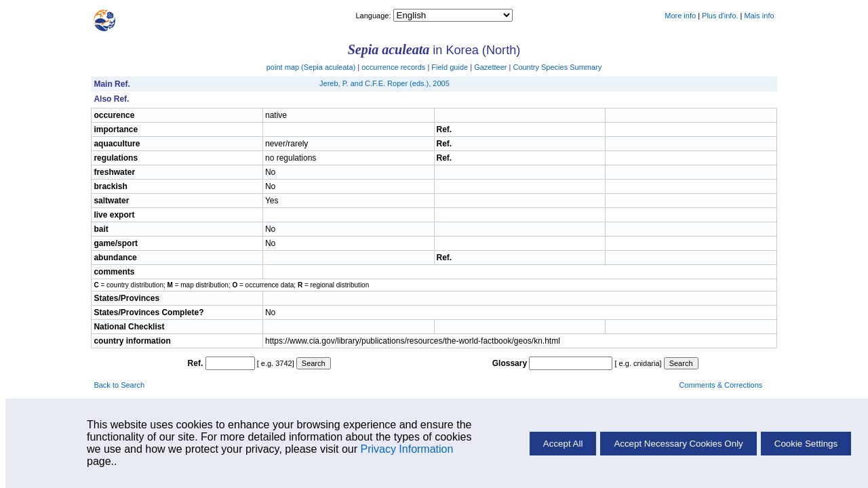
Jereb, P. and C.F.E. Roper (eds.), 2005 (384, 83)
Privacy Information (407, 449)
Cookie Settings (806, 444)
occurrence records (393, 67)
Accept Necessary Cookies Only (678, 444)
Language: (374, 16)
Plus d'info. (720, 16)
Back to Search (119, 385)
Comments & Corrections (721, 385)
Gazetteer (490, 67)
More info (680, 16)
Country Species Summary (557, 67)
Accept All (563, 444)
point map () (311, 67)
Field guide (450, 67)
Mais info (759, 16)
